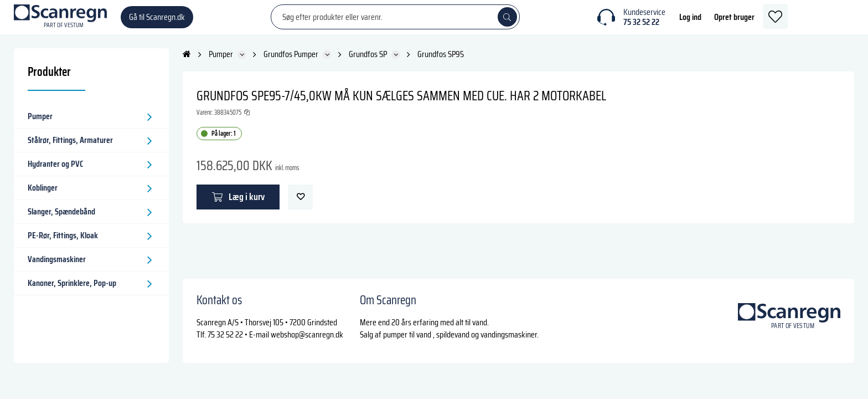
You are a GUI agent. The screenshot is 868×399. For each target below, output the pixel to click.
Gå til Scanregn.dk (157, 22)
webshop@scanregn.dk (307, 334)
